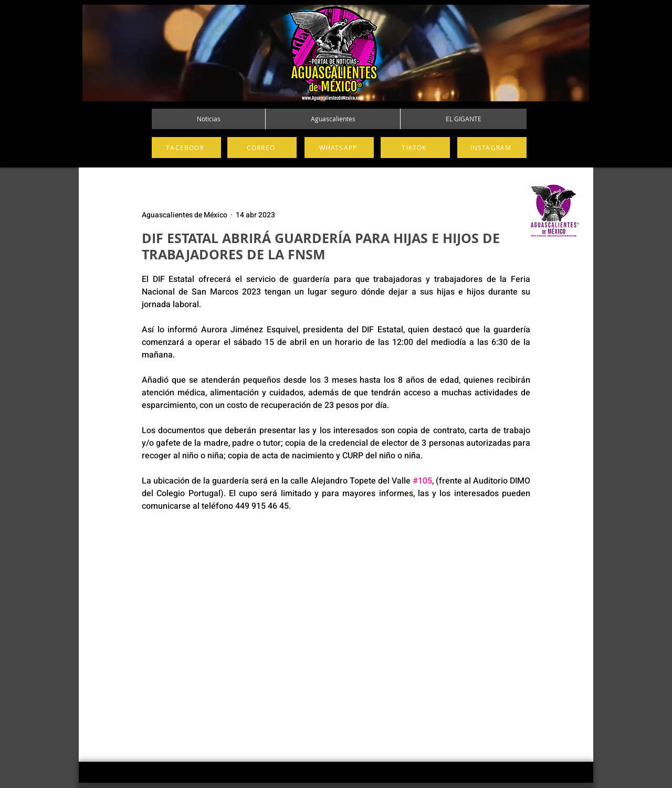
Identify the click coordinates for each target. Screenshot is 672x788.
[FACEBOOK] (186, 148)
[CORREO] (262, 148)
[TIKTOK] (415, 148)
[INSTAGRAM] (492, 148)
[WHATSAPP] (339, 148)
